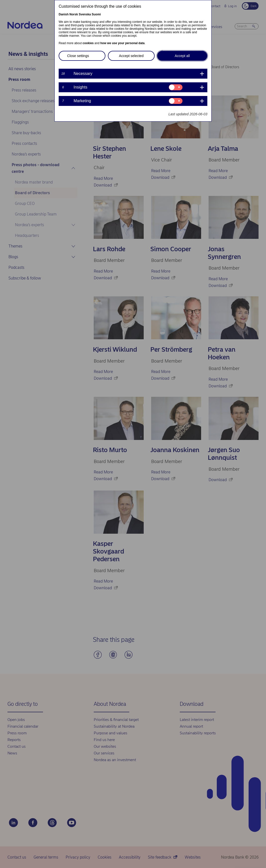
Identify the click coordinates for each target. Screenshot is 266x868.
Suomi (96, 14)
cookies (88, 43)
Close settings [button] (78, 56)
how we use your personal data (122, 43)
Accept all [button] (182, 56)
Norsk (74, 14)
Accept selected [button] (131, 56)
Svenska (85, 14)
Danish (64, 14)
